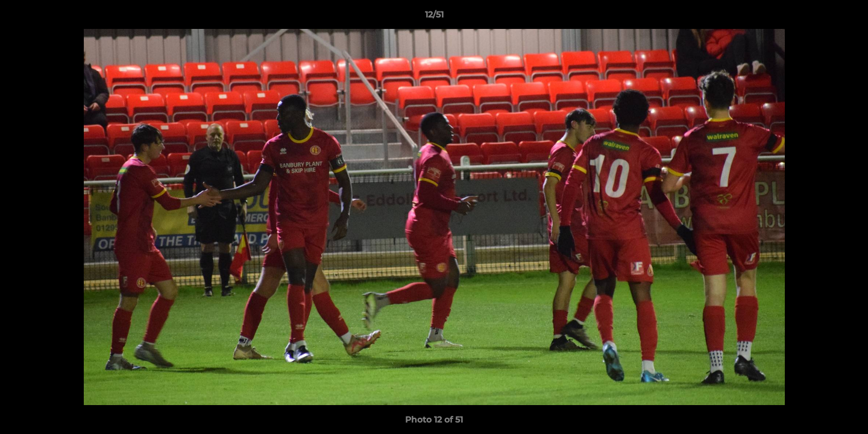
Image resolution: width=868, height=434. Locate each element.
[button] (846, 17)
